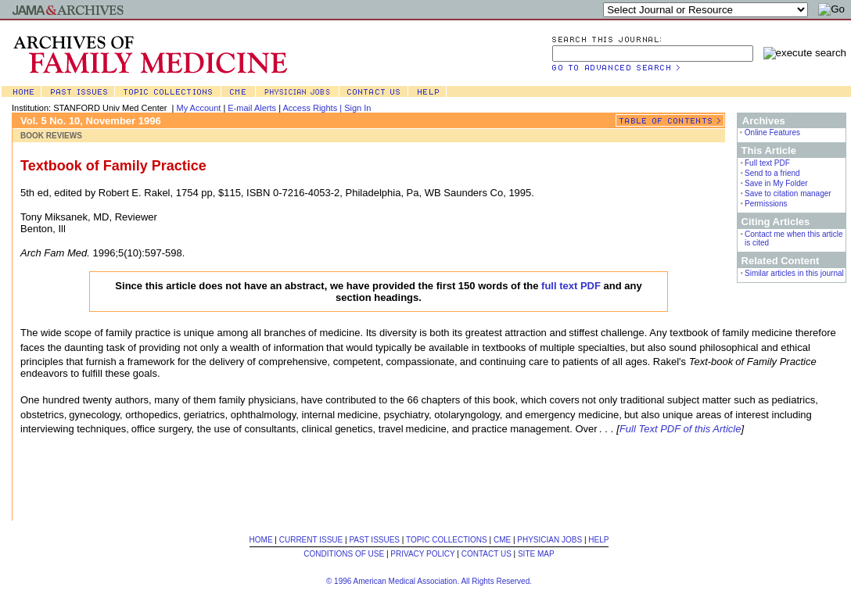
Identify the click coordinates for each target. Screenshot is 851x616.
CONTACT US (487, 554)
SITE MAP (536, 554)
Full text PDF (767, 163)
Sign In (357, 108)
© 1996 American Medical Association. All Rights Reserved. (429, 581)
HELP (598, 540)
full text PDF (571, 286)
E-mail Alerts (252, 108)
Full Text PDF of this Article (680, 429)
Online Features (772, 133)
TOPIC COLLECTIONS (447, 540)
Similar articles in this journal (794, 273)
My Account (199, 108)
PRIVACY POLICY (422, 554)
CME (502, 540)
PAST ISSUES (374, 540)
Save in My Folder (776, 183)
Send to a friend (772, 173)
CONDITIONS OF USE (344, 554)
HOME (261, 540)
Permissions (766, 204)
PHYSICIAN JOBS (549, 540)
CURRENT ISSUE (311, 540)
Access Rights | (313, 108)
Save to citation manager (788, 193)
